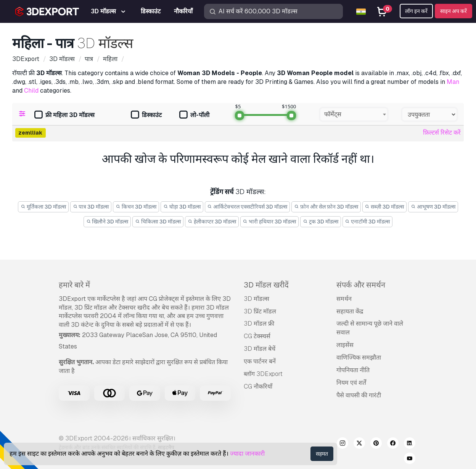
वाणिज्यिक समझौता (359, 357)
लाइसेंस (345, 345)
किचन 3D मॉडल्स (136, 207)
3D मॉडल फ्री (259, 324)
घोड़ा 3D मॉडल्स (182, 207)
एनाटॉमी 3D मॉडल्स (368, 222)
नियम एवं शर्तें (351, 383)
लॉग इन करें (416, 11)
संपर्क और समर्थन (361, 285)
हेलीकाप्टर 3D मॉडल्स (212, 222)
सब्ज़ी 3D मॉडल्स (385, 207)
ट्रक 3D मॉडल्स (321, 222)
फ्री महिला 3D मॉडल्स (64, 115)
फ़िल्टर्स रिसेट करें (442, 133)
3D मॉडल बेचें (260, 349)
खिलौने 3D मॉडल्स (107, 222)
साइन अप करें (453, 11)
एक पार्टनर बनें (260, 361)
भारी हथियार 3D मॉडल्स (270, 222)
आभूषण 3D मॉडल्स (433, 207)
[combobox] (354, 114)
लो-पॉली (194, 115)
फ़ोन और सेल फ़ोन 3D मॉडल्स (326, 207)
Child (31, 91)
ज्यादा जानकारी (247, 454)
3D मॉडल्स (256, 299)
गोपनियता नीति (353, 370)
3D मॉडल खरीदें (266, 285)
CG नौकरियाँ (258, 386)
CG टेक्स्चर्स (257, 336)
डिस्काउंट (146, 115)
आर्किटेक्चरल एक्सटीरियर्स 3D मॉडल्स (248, 207)
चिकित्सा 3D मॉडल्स (158, 222)
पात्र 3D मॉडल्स (91, 207)
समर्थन (344, 299)
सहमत (322, 454)
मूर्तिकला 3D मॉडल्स (43, 207)
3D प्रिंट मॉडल (260, 311)
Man (453, 82)
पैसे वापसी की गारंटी (359, 395)
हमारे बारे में (74, 285)
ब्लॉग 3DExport (263, 374)
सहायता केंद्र (350, 311)
